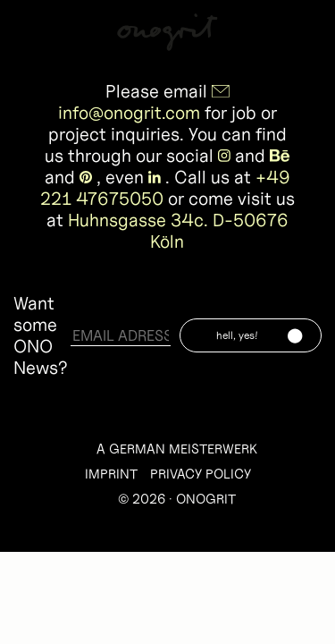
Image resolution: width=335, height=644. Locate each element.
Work (33, 29)
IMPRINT (111, 474)
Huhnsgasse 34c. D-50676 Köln (178, 231)
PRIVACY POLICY (201, 474)
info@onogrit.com (129, 113)
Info (306, 29)
